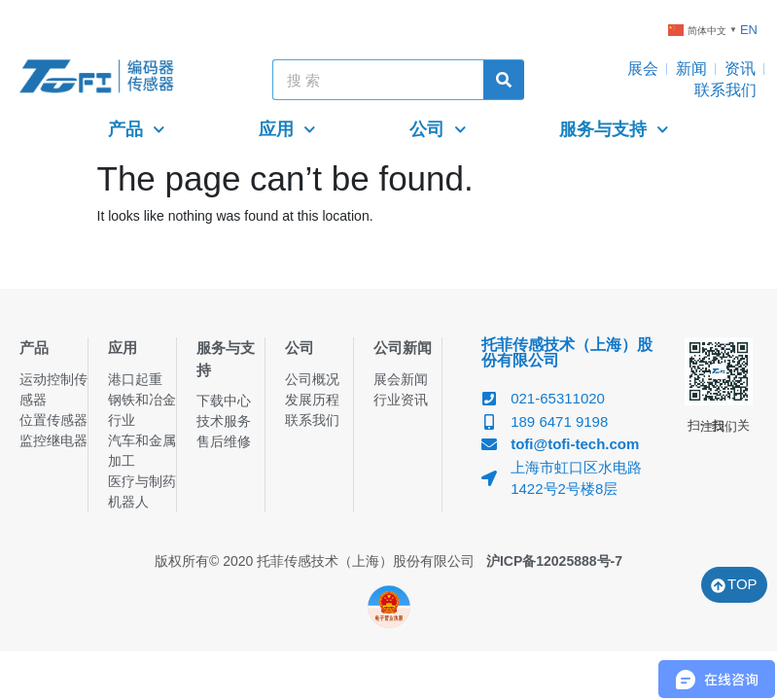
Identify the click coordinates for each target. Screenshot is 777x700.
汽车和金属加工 (142, 451)
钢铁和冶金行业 (142, 410)
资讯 (740, 69)
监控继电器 (53, 440)
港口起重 (135, 379)
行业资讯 (401, 400)
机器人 (128, 502)
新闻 (691, 69)
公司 (438, 130)
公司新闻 (403, 348)
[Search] (504, 80)
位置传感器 (53, 420)
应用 (287, 130)
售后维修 (224, 441)
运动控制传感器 (53, 389)
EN (749, 30)
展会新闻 (401, 379)
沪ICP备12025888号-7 (554, 561)
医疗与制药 (142, 481)
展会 (643, 69)
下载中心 (224, 401)
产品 (137, 130)
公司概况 (312, 379)
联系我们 (725, 90)
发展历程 (312, 400)
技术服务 (224, 421)
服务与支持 (614, 130)
